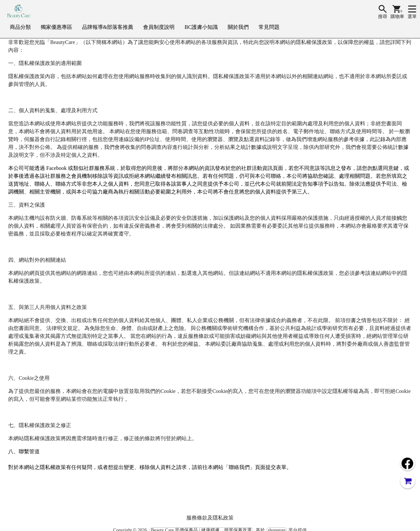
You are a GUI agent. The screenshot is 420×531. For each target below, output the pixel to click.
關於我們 (238, 27)
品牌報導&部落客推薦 (108, 27)
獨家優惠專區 (56, 27)
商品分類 (20, 27)
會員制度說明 (159, 27)
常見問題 (269, 27)
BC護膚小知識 (201, 27)
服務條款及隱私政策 (210, 518)
